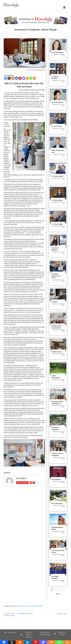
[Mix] (27, 78)
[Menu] (64, 7)
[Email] (31, 483)
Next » (58, 594)
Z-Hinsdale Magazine (36, 606)
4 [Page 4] (64, 590)
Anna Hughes (21, 478)
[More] (34, 78)
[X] (9, 78)
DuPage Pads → (62, 614)
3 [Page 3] (60, 590)
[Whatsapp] (31, 78)
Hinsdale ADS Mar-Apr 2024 (19, 606)
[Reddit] (13, 78)
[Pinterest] (20, 78)
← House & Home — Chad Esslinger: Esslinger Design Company (18, 615)
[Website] (34, 483)
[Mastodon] (23, 78)
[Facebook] (5, 78)
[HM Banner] (35, 20)
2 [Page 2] (56, 590)
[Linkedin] (16, 78)
